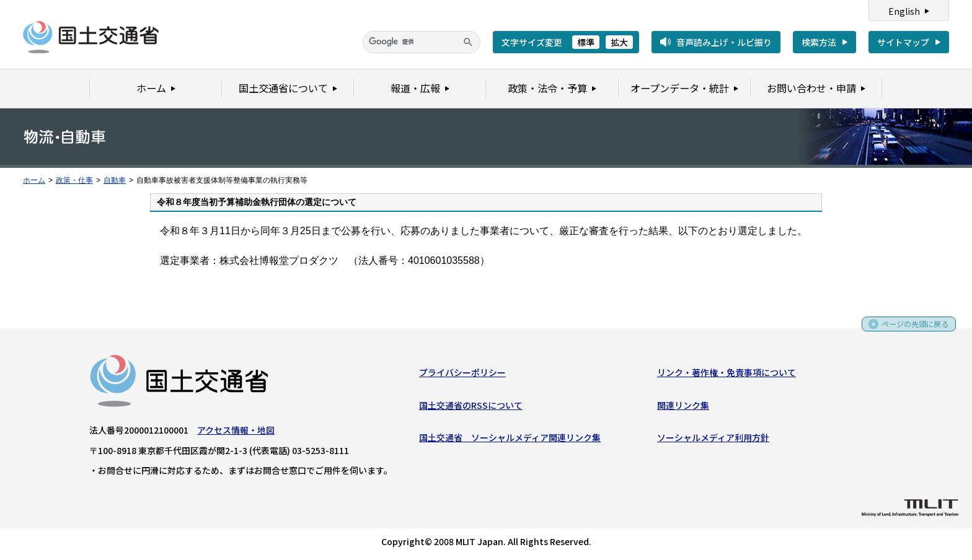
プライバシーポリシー (462, 375)
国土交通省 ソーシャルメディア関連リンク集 (510, 440)
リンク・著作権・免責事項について (727, 375)
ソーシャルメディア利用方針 (713, 440)
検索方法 (819, 42)
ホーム (34, 180)
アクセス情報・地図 (236, 432)
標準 (586, 42)
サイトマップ (903, 42)
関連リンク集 (683, 408)
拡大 (619, 42)
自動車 (115, 180)
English (904, 11)
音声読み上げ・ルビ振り (724, 42)
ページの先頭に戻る (911, 330)
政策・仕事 (74, 180)
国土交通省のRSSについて (471, 408)
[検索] (422, 42)
